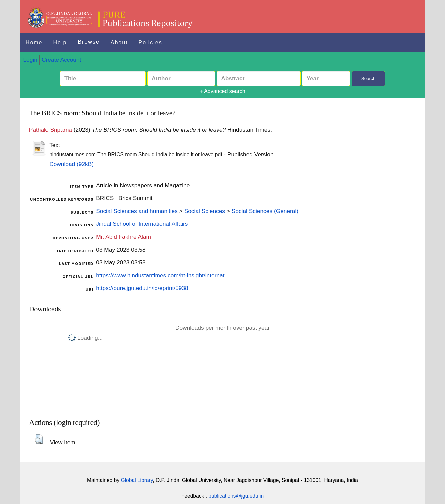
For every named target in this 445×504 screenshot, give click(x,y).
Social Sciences (205, 211)
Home (34, 42)
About (119, 42)
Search (368, 78)
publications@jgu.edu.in (236, 496)
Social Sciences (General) (265, 211)
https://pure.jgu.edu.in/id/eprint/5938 (142, 288)
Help (60, 42)
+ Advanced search (222, 91)
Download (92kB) (71, 164)
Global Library (137, 480)
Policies (150, 42)
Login (30, 60)
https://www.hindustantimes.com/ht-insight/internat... (163, 275)
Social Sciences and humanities (137, 211)
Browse (88, 42)
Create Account (61, 60)
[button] (39, 439)
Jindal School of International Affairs (142, 224)
